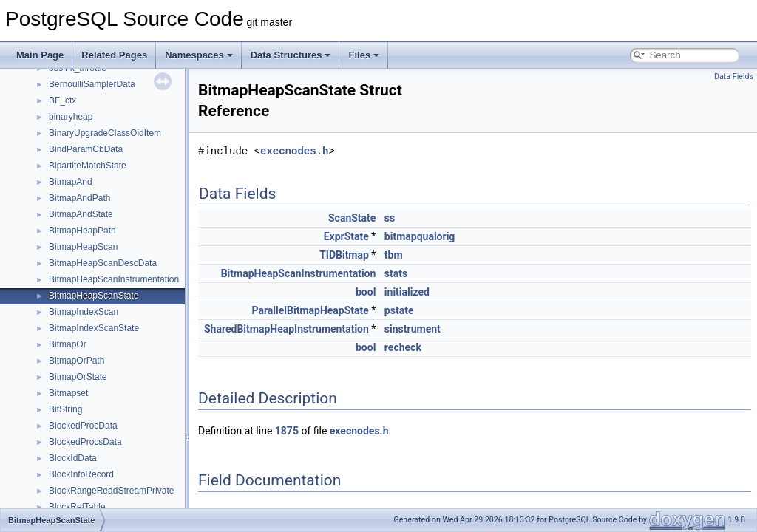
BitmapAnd (71, 182)
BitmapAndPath (79, 198)
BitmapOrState (78, 377)
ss (390, 218)
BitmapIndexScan (84, 312)
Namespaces (199, 55)
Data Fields (734, 76)
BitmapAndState (81, 214)
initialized (407, 292)
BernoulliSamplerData (92, 84)
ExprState (346, 236)
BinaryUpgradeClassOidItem (105, 133)
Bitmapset (68, 393)
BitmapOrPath (77, 361)
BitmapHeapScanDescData (103, 263)
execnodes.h (294, 151)
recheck (403, 347)
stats (396, 273)
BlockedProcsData (85, 442)
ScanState (352, 218)
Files (364, 55)
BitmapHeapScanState (94, 296)
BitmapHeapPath (82, 231)
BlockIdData (73, 458)
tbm (394, 255)
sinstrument (413, 329)
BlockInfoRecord (81, 474)
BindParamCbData (86, 149)
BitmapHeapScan (83, 247)
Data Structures (291, 55)
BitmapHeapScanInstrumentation (114, 279)
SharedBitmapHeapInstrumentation (286, 329)
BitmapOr (68, 344)
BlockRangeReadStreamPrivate (111, 491)
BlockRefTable (77, 507)
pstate (399, 310)
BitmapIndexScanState (94, 328)
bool (366, 292)
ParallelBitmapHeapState (310, 310)
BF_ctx (62, 100)
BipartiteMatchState (88, 166)
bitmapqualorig (420, 236)
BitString (65, 409)
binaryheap (71, 117)
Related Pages (114, 55)
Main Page (40, 55)
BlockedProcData (83, 426)
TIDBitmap (344, 255)
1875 (287, 431)
